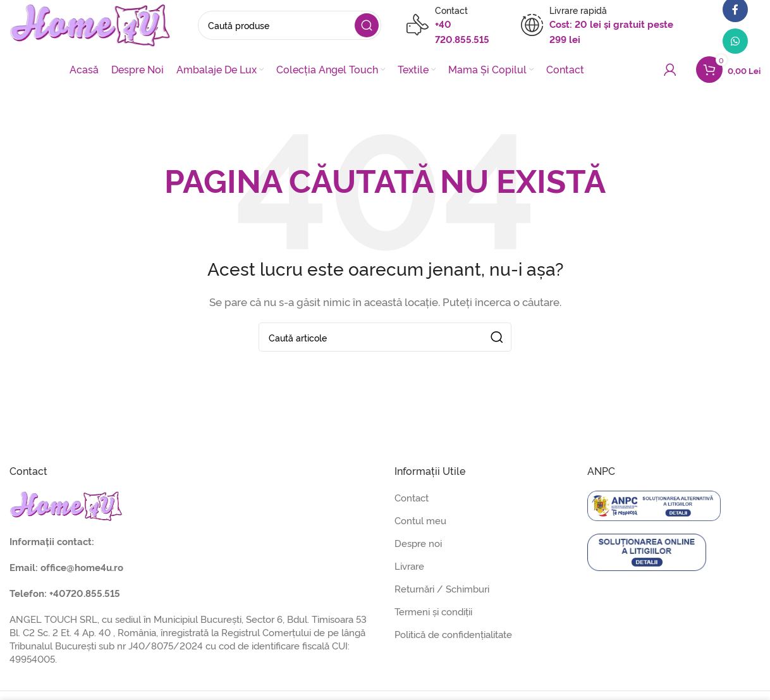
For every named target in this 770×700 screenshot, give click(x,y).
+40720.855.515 (85, 593)
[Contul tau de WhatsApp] (735, 41)
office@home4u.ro (82, 567)
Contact (412, 497)
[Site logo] (91, 22)
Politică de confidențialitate (453, 634)
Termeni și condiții (433, 611)
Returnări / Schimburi (442, 588)
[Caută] (290, 25)
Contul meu (420, 520)
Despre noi (418, 543)
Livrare (409, 566)
